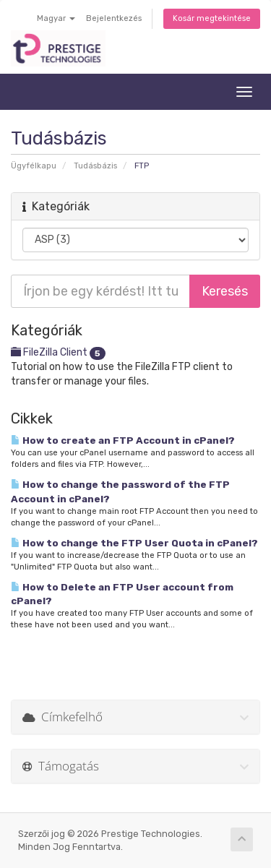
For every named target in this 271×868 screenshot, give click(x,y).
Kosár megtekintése (212, 18)
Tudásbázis (95, 166)
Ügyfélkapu (34, 166)
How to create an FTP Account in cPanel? (123, 440)
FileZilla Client (58, 352)
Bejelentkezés (114, 18)
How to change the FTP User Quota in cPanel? (134, 543)
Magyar (56, 18)
